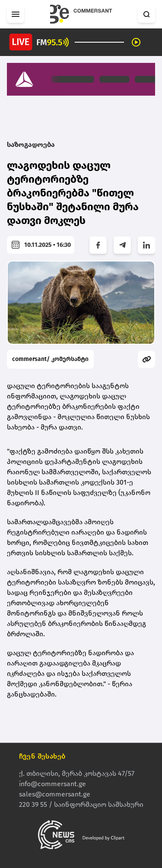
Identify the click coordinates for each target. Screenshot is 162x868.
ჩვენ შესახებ (42, 757)
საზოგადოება (31, 145)
